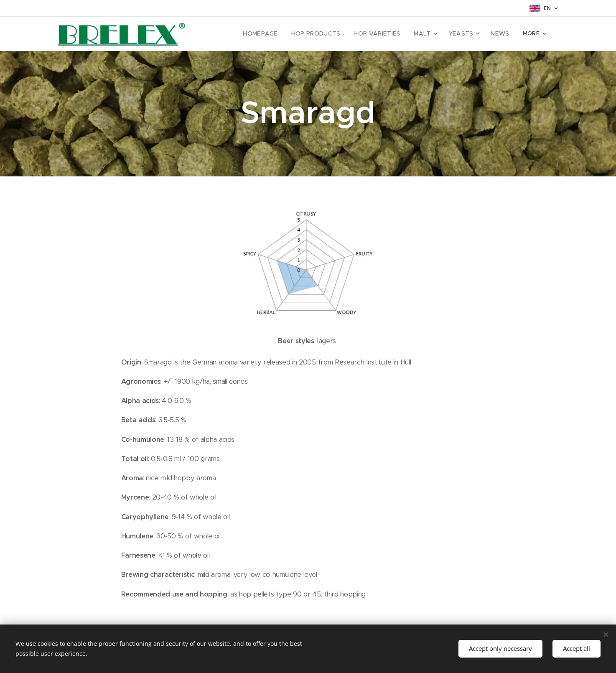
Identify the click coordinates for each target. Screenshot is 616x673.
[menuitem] (233, 34)
